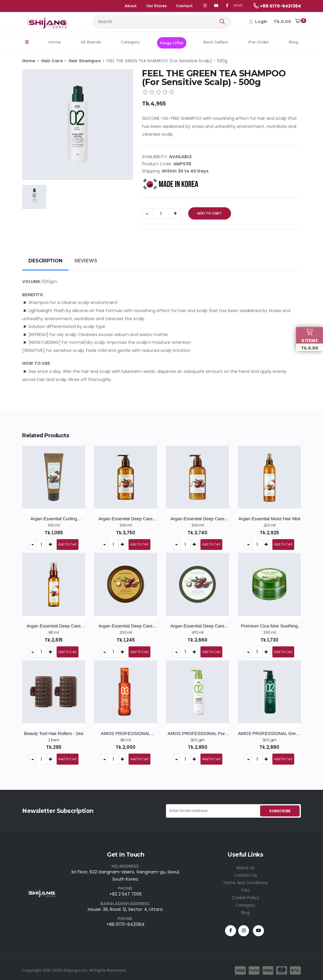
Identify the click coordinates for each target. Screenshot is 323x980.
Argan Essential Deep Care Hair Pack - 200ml (126, 626)
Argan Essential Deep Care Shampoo (126, 519)
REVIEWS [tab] (86, 261)
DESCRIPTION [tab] (45, 261)
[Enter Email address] (212, 809)
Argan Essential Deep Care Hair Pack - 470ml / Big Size (197, 626)
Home (55, 42)
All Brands (91, 42)
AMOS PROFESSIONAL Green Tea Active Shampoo (269, 732)
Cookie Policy (245, 895)
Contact (184, 6)
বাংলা (238, 6)
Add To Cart (209, 213)
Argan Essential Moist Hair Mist (269, 519)
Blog (293, 42)
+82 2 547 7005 (126, 893)
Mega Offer (172, 43)
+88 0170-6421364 (126, 922)
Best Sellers (216, 42)
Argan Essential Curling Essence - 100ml (54, 519)
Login (258, 22)
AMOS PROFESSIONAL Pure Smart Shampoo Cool (197, 732)
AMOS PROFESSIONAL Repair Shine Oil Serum (126, 732)
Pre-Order (259, 42)
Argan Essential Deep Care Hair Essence (54, 626)
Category (130, 42)
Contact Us (246, 873)
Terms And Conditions (246, 881)
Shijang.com (75, 967)
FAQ (245, 888)
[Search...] (162, 22)
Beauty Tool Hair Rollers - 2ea (54, 732)
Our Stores (156, 6)
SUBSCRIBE (280, 809)
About (131, 6)
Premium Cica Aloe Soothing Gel (269, 626)
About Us (245, 866)
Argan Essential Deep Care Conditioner (198, 519)
